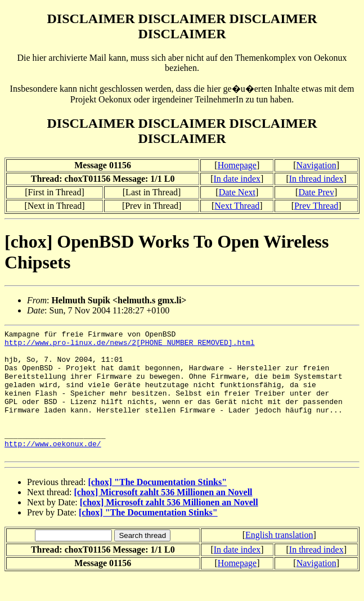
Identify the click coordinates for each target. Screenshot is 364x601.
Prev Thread (316, 206)
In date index (237, 179)
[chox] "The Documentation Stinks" (157, 507)
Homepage (237, 165)
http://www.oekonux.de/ (53, 467)
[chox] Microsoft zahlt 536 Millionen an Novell (163, 517)
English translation (279, 560)
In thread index (316, 179)
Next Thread (237, 206)
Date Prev (316, 192)
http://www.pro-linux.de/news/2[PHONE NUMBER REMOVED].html (130, 346)
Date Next (237, 192)
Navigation (316, 165)
